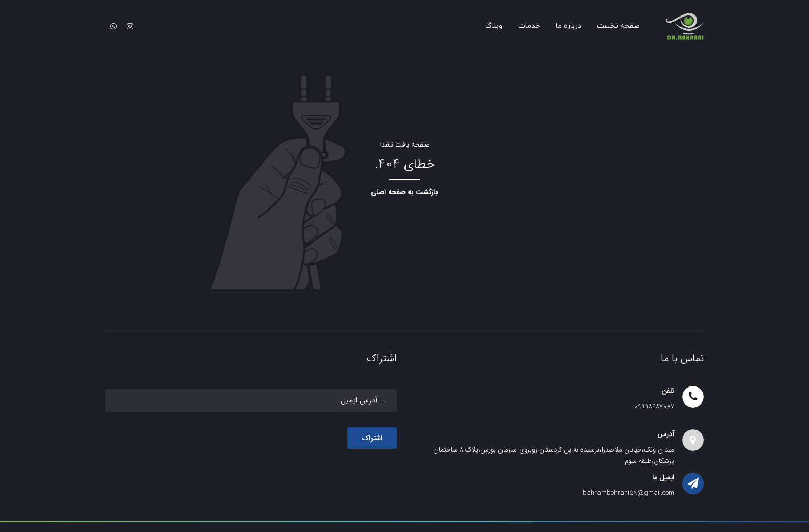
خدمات (529, 26)
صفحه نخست (618, 26)
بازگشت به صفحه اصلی (405, 192)
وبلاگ (494, 26)
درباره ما (569, 26)
